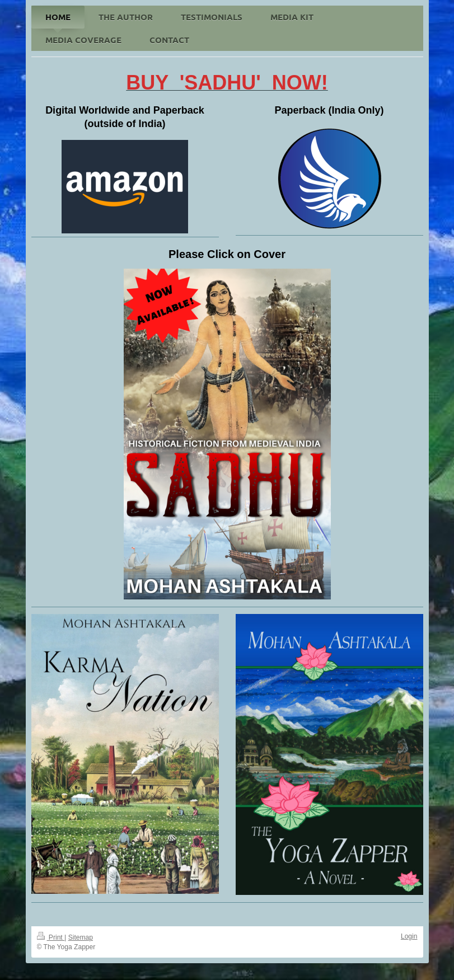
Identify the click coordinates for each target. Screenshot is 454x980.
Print (51, 937)
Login (409, 936)
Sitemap (81, 937)
